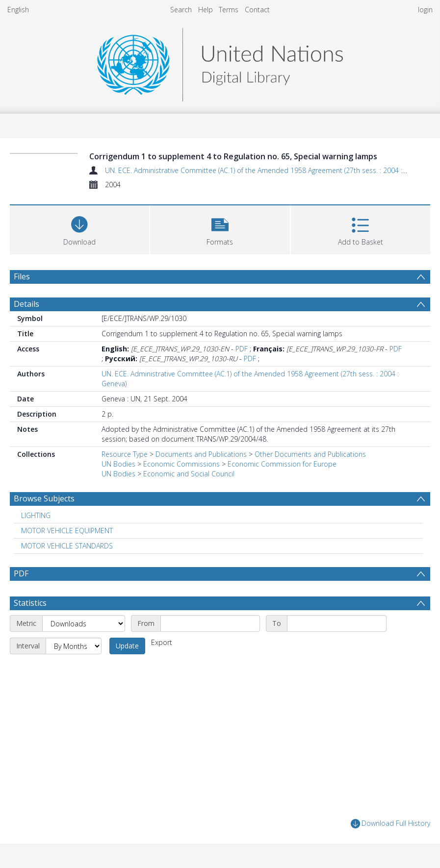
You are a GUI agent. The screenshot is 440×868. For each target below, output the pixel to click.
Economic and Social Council (189, 474)
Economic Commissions (181, 464)
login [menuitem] (425, 10)
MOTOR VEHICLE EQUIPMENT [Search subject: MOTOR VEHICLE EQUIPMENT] (67, 531)
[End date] (337, 623)
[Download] (79, 229)
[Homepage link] (220, 62)
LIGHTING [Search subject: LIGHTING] (36, 515)
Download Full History (390, 824)
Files (22, 276)
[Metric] (84, 623)
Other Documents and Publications (310, 454)
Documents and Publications (201, 454)
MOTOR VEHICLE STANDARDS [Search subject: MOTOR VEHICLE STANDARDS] (67, 546)
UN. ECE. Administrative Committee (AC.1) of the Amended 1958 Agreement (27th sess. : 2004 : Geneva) (267, 170)
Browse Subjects (44, 498)
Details (26, 304)
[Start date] (210, 623)
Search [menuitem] (181, 10)
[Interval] (74, 646)
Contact (257, 10)
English (18, 10)
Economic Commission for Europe (282, 464)
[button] (220, 229)
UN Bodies (118, 464)
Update (127, 646)
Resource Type (125, 454)
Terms (229, 10)
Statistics (30, 603)
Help (206, 10)
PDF (242, 349)
